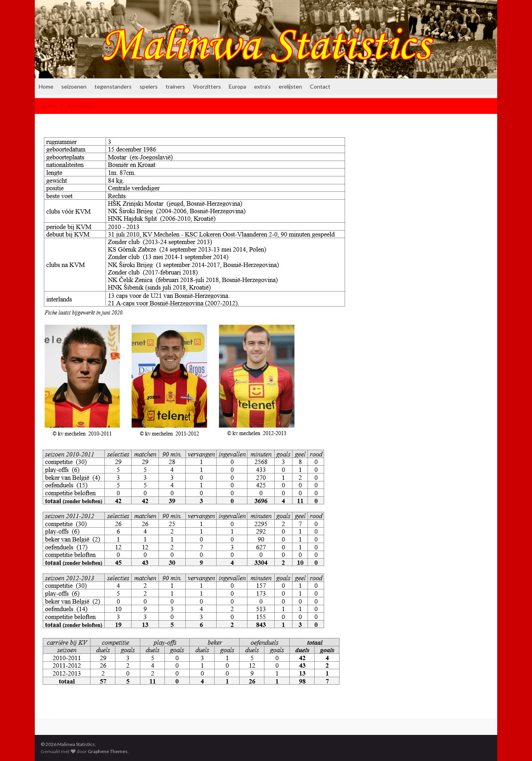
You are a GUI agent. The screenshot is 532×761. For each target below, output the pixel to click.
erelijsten (290, 86)
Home (46, 86)
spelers (149, 86)
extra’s (262, 86)
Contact (320, 86)
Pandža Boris (82, 106)
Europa (238, 86)
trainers (175, 86)
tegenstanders (113, 86)
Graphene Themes (108, 751)
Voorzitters (207, 86)
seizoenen (74, 86)
